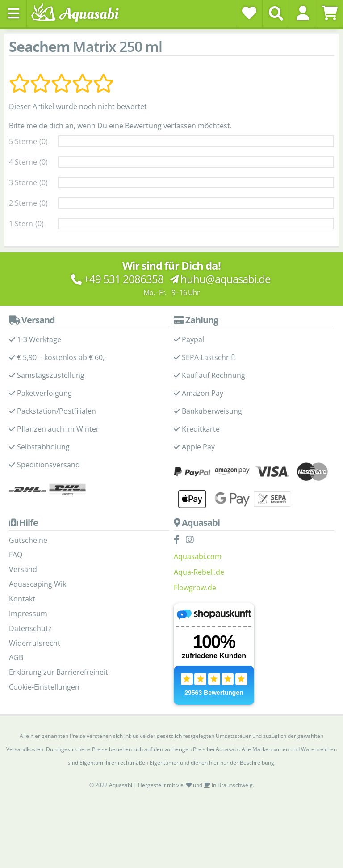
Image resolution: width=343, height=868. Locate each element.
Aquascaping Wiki (38, 584)
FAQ (16, 555)
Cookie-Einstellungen (44, 687)
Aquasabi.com (198, 556)
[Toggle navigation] (13, 13)
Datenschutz (30, 628)
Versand (23, 569)
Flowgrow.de (195, 588)
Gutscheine (28, 540)
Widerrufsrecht (35, 643)
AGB (16, 657)
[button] (303, 13)
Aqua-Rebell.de (199, 572)
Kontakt (22, 599)
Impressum (28, 614)
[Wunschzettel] (249, 13)
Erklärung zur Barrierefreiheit (59, 672)
